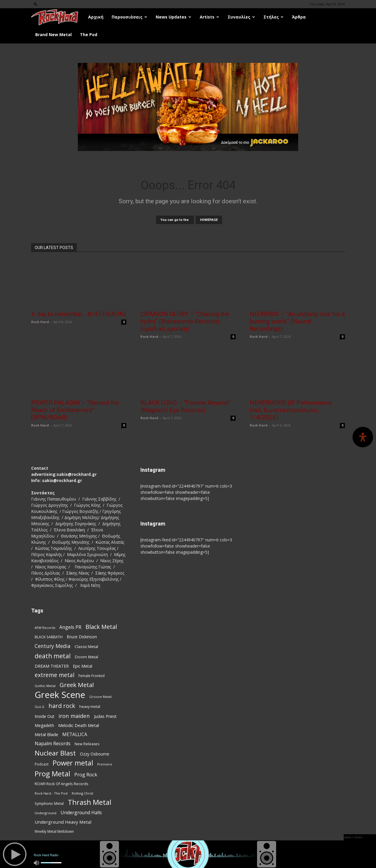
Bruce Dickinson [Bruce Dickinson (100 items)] (82, 637)
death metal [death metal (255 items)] (53, 656)
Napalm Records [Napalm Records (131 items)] (53, 744)
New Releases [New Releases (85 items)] (87, 744)
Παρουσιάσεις (129, 17)
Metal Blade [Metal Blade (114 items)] (46, 734)
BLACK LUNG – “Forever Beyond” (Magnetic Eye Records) (186, 406)
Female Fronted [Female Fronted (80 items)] (92, 676)
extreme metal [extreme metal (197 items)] (54, 675)
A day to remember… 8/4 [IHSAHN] (78, 314)
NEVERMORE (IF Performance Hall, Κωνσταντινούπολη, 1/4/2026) (291, 410)
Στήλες (273, 17)
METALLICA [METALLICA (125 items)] (75, 734)
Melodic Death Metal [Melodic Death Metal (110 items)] (79, 725)
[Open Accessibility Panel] (363, 437)
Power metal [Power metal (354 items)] (73, 763)
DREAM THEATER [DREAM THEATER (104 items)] (52, 666)
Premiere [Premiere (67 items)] (105, 764)
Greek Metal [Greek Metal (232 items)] (77, 685)
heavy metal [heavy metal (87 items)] (90, 706)
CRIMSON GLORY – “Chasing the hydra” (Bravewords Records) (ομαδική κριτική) (185, 321)
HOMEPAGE (209, 220)
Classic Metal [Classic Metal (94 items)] (86, 647)
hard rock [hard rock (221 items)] (62, 706)
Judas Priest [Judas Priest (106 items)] (105, 716)
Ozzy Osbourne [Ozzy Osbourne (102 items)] (95, 754)
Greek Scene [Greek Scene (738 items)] (60, 695)
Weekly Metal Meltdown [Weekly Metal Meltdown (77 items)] (54, 831)
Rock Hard (40, 322)
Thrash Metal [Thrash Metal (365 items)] (90, 802)
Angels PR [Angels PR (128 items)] (70, 627)
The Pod (89, 35)
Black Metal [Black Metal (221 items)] (101, 627)
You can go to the (175, 220)
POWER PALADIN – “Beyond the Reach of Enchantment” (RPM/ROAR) (75, 410)
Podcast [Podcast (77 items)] (42, 764)
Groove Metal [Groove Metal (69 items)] (100, 697)
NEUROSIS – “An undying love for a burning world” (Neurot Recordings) (297, 321)
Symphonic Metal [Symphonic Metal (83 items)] (49, 804)
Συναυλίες (241, 17)
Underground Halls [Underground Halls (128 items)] (81, 813)
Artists (209, 17)
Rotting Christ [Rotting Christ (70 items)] (82, 793)
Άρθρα (299, 17)
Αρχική (96, 17)
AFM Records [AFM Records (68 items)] (45, 628)
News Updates (173, 17)
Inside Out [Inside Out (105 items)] (45, 716)
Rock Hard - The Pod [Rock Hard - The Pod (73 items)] (51, 793)
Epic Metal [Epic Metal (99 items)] (83, 666)
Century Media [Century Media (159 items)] (53, 646)
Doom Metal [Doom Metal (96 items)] (87, 657)
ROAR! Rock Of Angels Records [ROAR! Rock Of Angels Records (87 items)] (62, 784)
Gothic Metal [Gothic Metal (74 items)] (45, 686)
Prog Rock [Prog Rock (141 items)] (86, 774)
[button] (36, 4)
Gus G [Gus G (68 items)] (40, 707)
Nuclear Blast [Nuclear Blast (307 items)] (55, 753)
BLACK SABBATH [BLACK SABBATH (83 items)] (49, 637)
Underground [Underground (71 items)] (46, 813)
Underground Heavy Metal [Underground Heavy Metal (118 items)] (63, 822)
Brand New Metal (53, 35)
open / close (353, 837)
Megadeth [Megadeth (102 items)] (44, 725)
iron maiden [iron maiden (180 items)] (74, 716)
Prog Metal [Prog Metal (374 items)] (52, 774)
